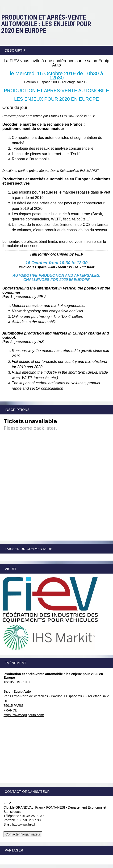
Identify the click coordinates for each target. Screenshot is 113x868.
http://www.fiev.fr (24, 824)
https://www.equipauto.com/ (24, 715)
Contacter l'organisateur (23, 834)
